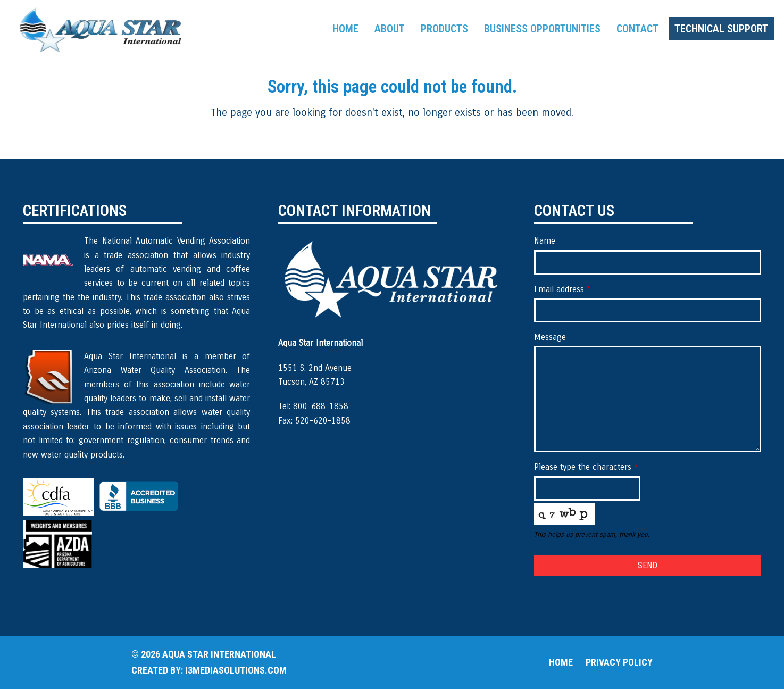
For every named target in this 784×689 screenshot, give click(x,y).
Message (550, 337)
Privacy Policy (619, 662)
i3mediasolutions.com (236, 670)
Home (561, 662)
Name (545, 241)
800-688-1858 (321, 406)
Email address (562, 289)
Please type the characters (586, 467)
